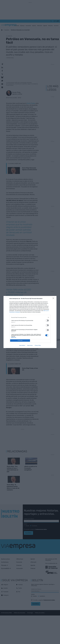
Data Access (30, 345)
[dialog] (30, 322)
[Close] (54, 299)
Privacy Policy (38, 345)
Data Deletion (22, 345)
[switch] (47, 320)
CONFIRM (20, 341)
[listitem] (30, 317)
